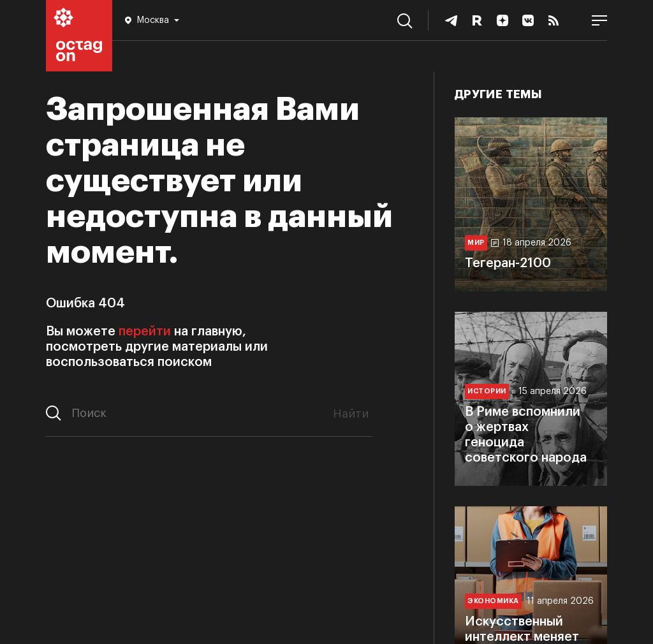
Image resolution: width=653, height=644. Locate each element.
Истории (487, 391)
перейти (145, 332)
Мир (476, 243)
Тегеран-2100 (508, 263)
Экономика (493, 601)
